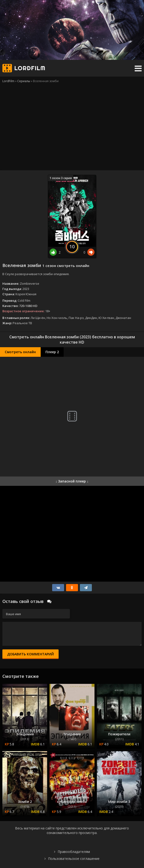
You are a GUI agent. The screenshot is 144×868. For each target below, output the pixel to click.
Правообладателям (74, 852)
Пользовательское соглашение (74, 859)
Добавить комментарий (30, 654)
